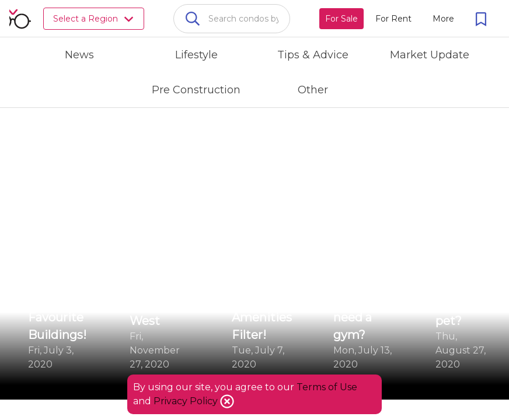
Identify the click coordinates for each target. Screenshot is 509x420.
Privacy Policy (187, 401)
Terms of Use (327, 387)
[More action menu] (443, 19)
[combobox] (232, 19)
